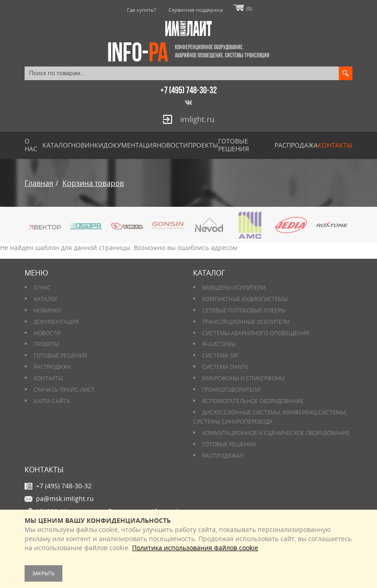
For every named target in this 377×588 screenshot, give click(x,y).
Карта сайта (52, 401)
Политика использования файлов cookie (195, 548)
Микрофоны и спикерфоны (243, 378)
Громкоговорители (231, 390)
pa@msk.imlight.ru (65, 499)
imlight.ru (197, 119)
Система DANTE (225, 367)
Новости (172, 145)
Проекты (203, 145)
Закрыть (43, 573)
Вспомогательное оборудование (253, 401)
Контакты (335, 145)
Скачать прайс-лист (64, 390)
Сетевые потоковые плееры (244, 310)
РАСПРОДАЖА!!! (223, 456)
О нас (31, 145)
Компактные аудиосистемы (245, 299)
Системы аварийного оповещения (256, 333)
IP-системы (219, 344)
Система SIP (220, 355)
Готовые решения (234, 145)
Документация (130, 145)
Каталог (57, 145)
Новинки (87, 145)
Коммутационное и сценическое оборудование (276, 433)
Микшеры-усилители (234, 288)
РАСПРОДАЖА (296, 145)
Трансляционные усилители (246, 322)
